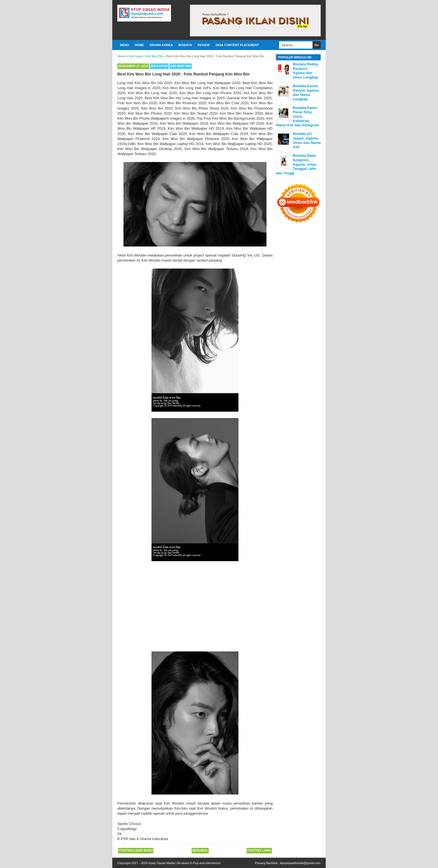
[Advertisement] (195, 610)
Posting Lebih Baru (136, 850)
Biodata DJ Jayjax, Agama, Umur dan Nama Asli (307, 140)
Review (203, 45)
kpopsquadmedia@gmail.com (300, 863)
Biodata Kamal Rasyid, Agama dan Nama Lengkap (306, 93)
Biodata (185, 45)
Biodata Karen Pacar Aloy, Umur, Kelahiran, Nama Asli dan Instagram (298, 116)
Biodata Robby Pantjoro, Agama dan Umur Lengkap (306, 71)
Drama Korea (161, 45)
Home (139, 45)
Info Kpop (159, 66)
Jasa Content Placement (237, 45)
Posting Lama (259, 850)
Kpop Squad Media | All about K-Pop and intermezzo (185, 863)
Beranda (200, 850)
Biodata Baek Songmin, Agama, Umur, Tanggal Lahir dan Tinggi (297, 164)
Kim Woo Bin (181, 66)
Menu (125, 45)
